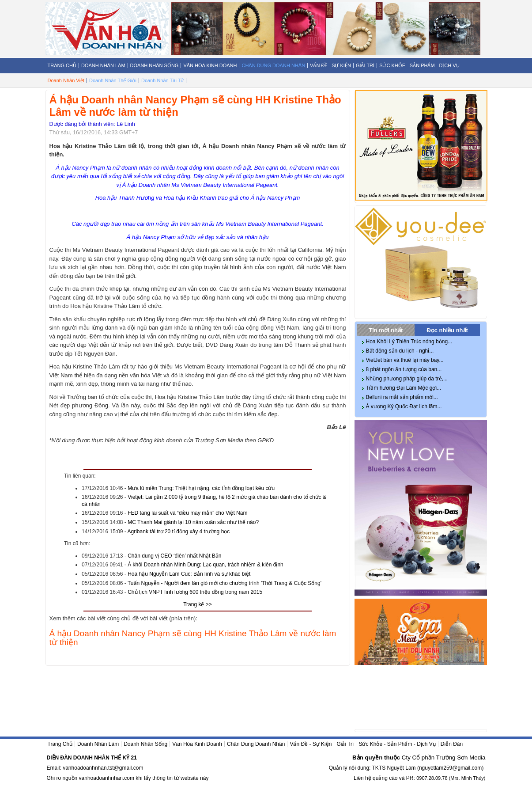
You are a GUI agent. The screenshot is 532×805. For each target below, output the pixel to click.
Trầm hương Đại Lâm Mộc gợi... (404, 388)
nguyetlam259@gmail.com (450, 768)
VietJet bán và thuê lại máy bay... (405, 360)
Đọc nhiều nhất (447, 330)
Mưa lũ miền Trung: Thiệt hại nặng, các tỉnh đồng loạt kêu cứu (201, 488)
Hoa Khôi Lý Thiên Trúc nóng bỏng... (409, 342)
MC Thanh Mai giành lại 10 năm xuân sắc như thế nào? (193, 522)
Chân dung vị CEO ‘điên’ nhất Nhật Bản (174, 556)
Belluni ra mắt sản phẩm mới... (402, 397)
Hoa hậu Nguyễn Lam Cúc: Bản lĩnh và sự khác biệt (189, 574)
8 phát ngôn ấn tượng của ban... (404, 369)
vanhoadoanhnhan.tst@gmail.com (103, 768)
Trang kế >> (198, 604)
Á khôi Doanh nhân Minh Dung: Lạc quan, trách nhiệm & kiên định (206, 565)
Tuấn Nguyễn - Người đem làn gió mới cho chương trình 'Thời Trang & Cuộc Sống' (224, 583)
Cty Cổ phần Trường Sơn (435, 758)
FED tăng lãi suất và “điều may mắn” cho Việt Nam (187, 513)
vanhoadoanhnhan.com (107, 778)
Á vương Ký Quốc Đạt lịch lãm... (404, 406)
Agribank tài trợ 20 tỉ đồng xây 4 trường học (179, 532)
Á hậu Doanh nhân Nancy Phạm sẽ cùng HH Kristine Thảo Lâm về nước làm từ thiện (193, 638)
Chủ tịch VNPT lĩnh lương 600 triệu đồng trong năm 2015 (195, 592)
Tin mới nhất (386, 330)
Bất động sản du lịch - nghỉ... (400, 351)
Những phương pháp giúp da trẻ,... (407, 379)
